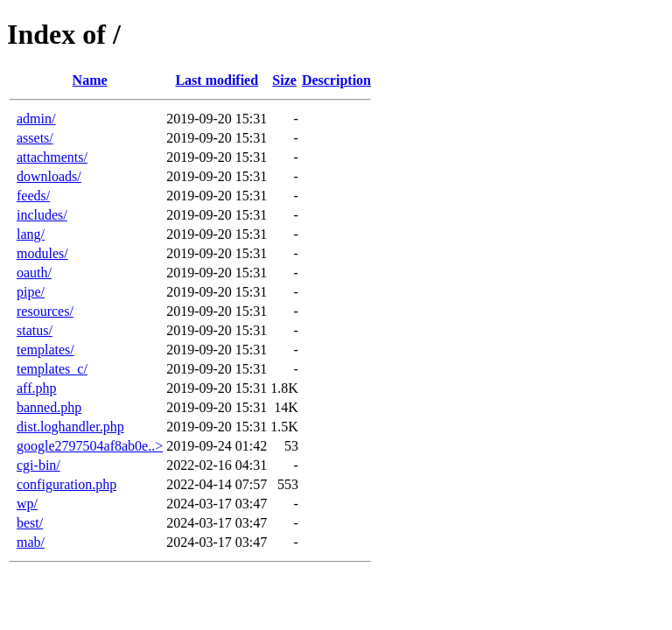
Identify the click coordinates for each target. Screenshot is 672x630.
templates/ (45, 350)
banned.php (49, 407)
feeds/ (33, 196)
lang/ (31, 234)
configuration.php (66, 484)
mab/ (31, 542)
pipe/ (31, 292)
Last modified (217, 80)
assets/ (35, 138)
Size (284, 80)
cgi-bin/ (38, 465)
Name (90, 80)
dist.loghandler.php (70, 427)
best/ (30, 523)
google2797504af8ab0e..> (90, 446)
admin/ (36, 119)
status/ (35, 330)
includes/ (42, 215)
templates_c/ (52, 369)
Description (336, 80)
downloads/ (49, 176)
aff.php (36, 388)
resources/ (45, 311)
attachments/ (52, 157)
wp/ (27, 504)
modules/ (42, 253)
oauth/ (34, 273)
